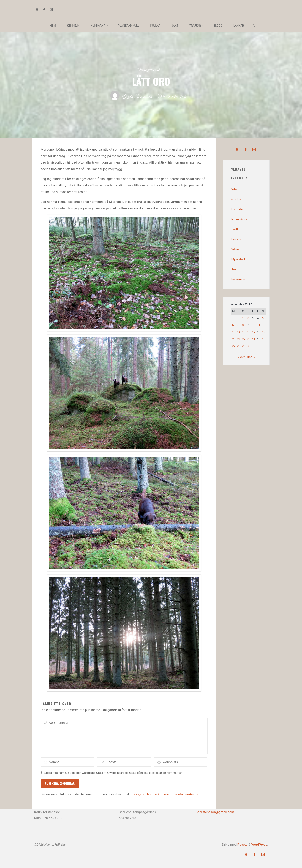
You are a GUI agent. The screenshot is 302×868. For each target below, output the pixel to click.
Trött (235, 229)
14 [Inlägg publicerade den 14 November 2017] (239, 332)
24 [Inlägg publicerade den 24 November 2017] (254, 339)
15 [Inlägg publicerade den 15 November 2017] (244, 332)
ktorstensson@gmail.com (215, 812)
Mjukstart (238, 259)
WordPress (259, 845)
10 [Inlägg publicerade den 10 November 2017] (254, 325)
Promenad (239, 279)
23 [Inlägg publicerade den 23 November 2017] (249, 339)
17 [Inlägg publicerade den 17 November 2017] (254, 332)
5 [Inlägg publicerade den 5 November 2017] (263, 318)
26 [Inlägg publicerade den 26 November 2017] (264, 339)
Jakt (234, 269)
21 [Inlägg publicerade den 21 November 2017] (239, 339)
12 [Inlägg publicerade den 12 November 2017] (264, 325)
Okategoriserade (149, 70)
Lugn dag (238, 209)
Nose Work (239, 219)
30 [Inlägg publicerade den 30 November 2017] (249, 346)
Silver (235, 249)
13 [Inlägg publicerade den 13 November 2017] (234, 332)
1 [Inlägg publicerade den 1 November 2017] (243, 318)
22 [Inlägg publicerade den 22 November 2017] (244, 339)
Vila (234, 189)
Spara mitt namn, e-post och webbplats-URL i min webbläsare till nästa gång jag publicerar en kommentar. (112, 773)
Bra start (237, 239)
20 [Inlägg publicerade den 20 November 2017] (234, 339)
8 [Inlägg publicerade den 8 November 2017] (243, 325)
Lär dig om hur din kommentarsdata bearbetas (164, 794)
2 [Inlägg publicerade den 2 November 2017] (248, 318)
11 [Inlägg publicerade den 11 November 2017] (259, 325)
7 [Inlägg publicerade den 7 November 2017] (238, 325)
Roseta (242, 845)
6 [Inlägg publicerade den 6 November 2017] (233, 325)
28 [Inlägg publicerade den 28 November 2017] (239, 346)
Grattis (236, 199)
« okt (241, 357)
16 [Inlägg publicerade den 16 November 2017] (249, 332)
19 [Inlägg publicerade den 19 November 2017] (264, 332)
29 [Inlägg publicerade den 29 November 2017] (244, 346)
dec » (251, 357)
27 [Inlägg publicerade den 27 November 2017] (234, 346)
